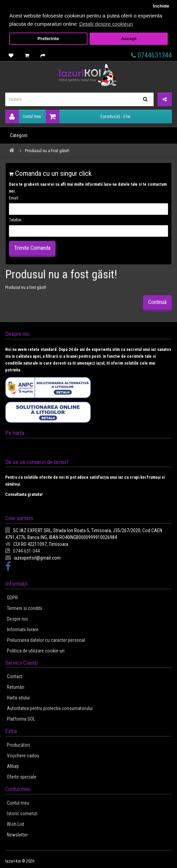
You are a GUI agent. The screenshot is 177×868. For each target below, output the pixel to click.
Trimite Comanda (32, 248)
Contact (15, 676)
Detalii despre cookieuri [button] (106, 24)
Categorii (19, 135)
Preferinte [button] (48, 39)
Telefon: (16, 220)
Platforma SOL (21, 719)
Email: (14, 198)
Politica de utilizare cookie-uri (36, 651)
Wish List (16, 824)
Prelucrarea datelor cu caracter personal (46, 640)
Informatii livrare (23, 629)
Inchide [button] (161, 6)
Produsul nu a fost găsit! (47, 151)
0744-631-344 (22, 551)
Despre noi (17, 619)
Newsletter (17, 835)
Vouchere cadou (23, 756)
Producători (18, 745)
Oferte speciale (22, 777)
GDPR (12, 598)
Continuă (157, 302)
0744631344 (151, 55)
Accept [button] (129, 39)
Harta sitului (18, 698)
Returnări (16, 687)
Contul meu (23, 117)
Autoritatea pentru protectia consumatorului (50, 708)
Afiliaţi (13, 766)
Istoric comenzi (22, 814)
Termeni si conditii (25, 608)
